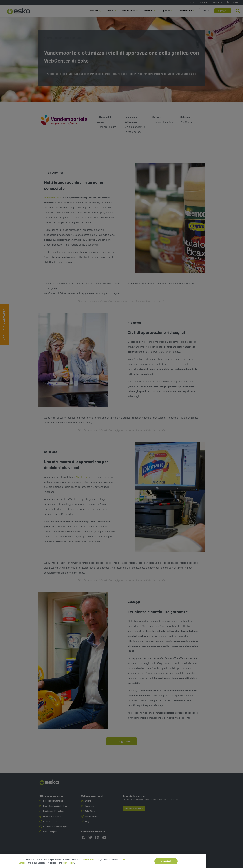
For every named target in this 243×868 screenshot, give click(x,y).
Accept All (166, 864)
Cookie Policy (88, 863)
